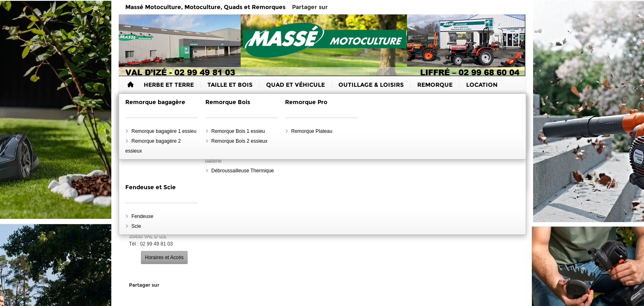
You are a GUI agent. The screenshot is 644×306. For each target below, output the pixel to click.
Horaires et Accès (164, 257)
